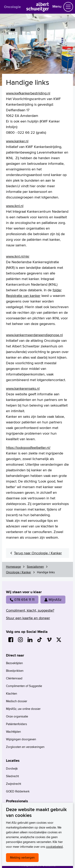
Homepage (13, 567)
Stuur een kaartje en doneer (28, 618)
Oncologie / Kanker (18, 572)
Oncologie (12, 7)
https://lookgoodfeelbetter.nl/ (28, 448)
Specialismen (35, 567)
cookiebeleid (54, 847)
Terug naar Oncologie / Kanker (38, 553)
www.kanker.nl (17, 141)
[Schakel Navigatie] (68, 7)
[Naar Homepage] (37, 10)
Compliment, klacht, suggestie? (30, 610)
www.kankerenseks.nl (23, 388)
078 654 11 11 (22, 599)
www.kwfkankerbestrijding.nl (28, 93)
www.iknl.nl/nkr (18, 256)
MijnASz (53, 599)
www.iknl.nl (15, 206)
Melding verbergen (22, 857)
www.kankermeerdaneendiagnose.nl (34, 335)
